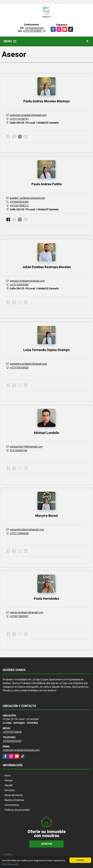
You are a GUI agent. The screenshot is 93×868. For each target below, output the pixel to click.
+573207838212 (19, 206)
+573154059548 (19, 285)
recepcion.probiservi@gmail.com (28, 115)
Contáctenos (12, 805)
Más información (10, 864)
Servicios (9, 790)
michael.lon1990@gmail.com (26, 447)
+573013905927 (19, 616)
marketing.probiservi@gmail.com (28, 364)
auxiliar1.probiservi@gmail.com (28, 198)
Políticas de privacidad (17, 810)
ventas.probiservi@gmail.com (27, 612)
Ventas (9, 780)
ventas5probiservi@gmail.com (27, 530)
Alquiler (9, 785)
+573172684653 (19, 533)
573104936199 (18, 450)
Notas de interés (14, 795)
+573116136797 (19, 119)
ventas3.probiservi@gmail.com (27, 281)
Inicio (8, 775)
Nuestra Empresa (14, 800)
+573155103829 (32, 31)
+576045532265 (34, 28)
